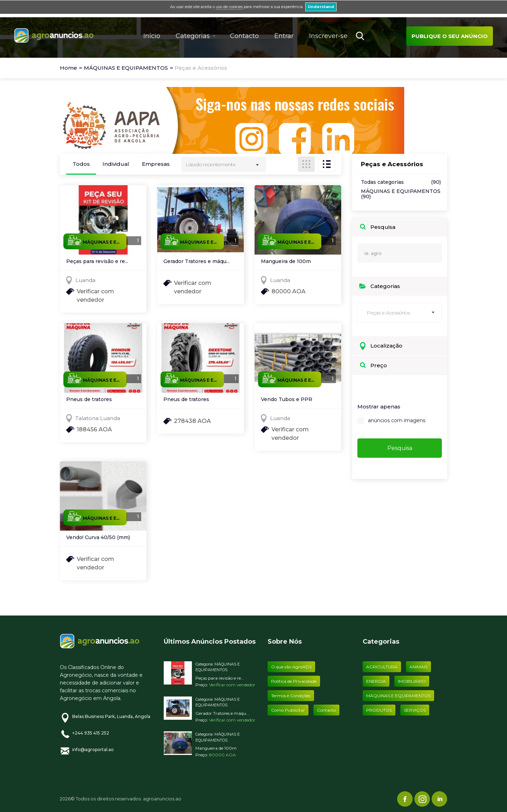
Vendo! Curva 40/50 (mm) (98, 538)
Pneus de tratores (89, 400)
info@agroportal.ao (93, 749)
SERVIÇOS (415, 710)
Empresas (156, 164)
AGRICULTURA (382, 667)
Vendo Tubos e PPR (287, 400)
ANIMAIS (418, 667)
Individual (116, 164)
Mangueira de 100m (286, 262)
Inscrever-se (328, 36)
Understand (321, 7)
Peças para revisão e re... (97, 262)
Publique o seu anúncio (450, 36)
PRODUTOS (379, 710)
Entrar (284, 36)
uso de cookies (229, 7)
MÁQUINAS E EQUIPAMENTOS (401, 194)
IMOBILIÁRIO (412, 681)
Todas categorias (401, 182)
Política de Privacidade (294, 681)
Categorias (193, 36)
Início (152, 36)
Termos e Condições (291, 696)
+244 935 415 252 (91, 733)
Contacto (244, 36)
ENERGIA (376, 681)
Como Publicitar (288, 710)
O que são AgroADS (291, 667)
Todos (81, 164)
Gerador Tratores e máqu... (196, 262)
